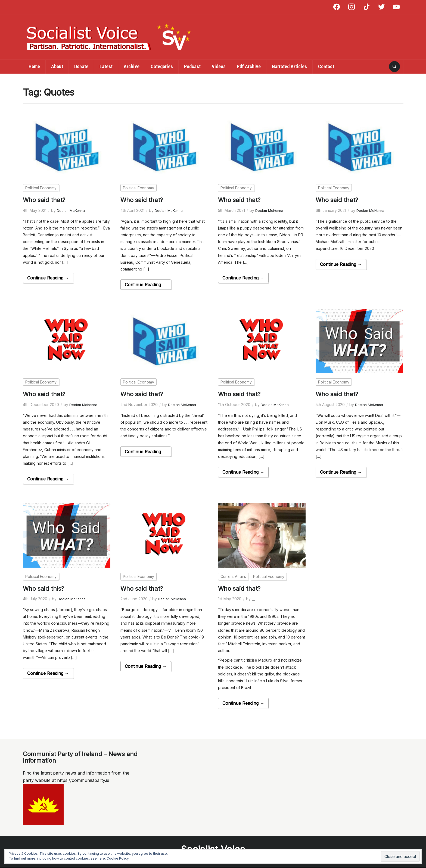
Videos (219, 66)
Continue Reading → (48, 278)
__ (253, 599)
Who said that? (46, 200)
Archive (132, 66)
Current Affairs (233, 576)
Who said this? (45, 588)
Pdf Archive (249, 66)
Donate (81, 66)
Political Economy (41, 188)
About (57, 66)
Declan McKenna (72, 210)
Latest (106, 66)
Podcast (192, 66)
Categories (162, 66)
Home (34, 66)
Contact (326, 66)
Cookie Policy (118, 858)
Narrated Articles (289, 66)
